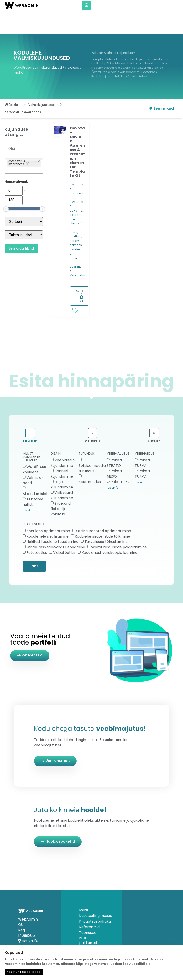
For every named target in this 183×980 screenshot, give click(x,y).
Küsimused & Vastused (90, 928)
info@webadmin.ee (36, 945)
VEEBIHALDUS (145, 431)
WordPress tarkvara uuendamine (56, 524)
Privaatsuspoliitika (91, 899)
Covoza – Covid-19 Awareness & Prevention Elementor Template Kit (77, 129)
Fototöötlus (37, 530)
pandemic (76, 229)
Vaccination (78, 255)
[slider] (6, 186)
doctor (75, 192)
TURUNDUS (87, 431)
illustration (77, 203)
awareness (77, 164)
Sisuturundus (90, 459)
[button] (60, 108)
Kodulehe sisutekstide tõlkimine (102, 514)
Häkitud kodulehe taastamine (52, 519)
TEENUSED (30, 419)
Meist (84, 888)
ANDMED (154, 419)
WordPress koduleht (34, 447)
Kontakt (86, 936)
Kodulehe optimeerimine (48, 508)
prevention (77, 238)
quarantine (77, 246)
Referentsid (89, 905)
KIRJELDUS (93, 419)
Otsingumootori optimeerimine (104, 508)
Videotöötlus (64, 530)
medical (76, 214)
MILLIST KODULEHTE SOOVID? (31, 435)
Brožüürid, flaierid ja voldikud (61, 486)
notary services (76, 220)
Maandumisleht (36, 471)
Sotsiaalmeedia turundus (92, 446)
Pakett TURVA (143, 440)
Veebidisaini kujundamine (63, 440)
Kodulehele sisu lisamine (48, 514)
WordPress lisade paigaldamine (119, 524)
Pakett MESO (115, 451)
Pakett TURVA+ (143, 451)
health (74, 197)
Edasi (34, 544)
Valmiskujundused (42, 82)
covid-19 (76, 188)
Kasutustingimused (91, 893)
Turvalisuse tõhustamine (106, 519)
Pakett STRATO (115, 440)
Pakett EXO (121, 459)
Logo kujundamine (62, 462)
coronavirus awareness (77, 177)
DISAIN (56, 431)
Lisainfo (29, 488)
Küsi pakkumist (88, 918)
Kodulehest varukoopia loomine (109, 530)
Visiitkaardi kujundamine (62, 473)
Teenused (88, 910)
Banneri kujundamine (62, 451)
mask (74, 210)
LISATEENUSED (33, 502)
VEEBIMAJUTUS (118, 431)
